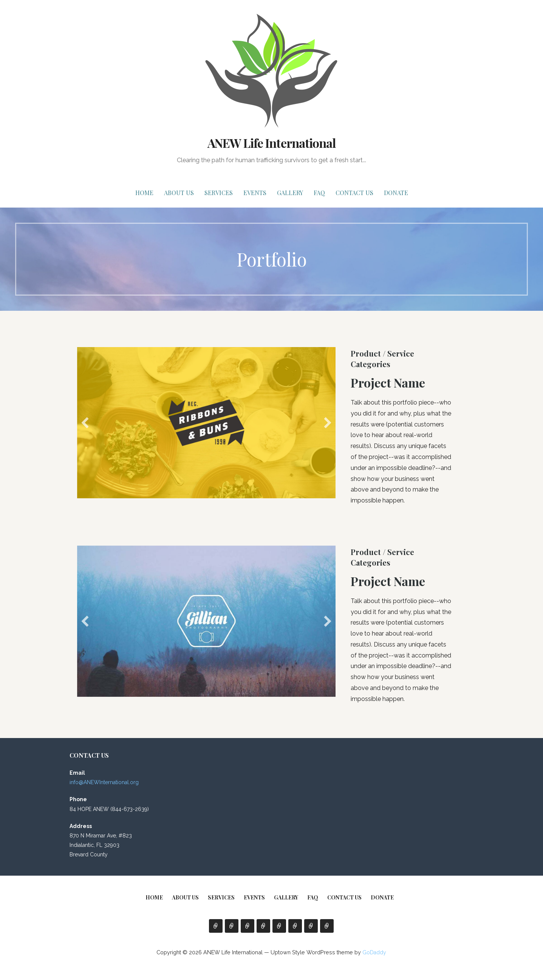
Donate (396, 193)
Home (144, 193)
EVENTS (255, 193)
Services (219, 193)
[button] (85, 423)
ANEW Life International (271, 143)
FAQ (319, 193)
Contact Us (354, 193)
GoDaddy (374, 952)
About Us (179, 193)
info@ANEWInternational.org (104, 782)
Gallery (290, 193)
